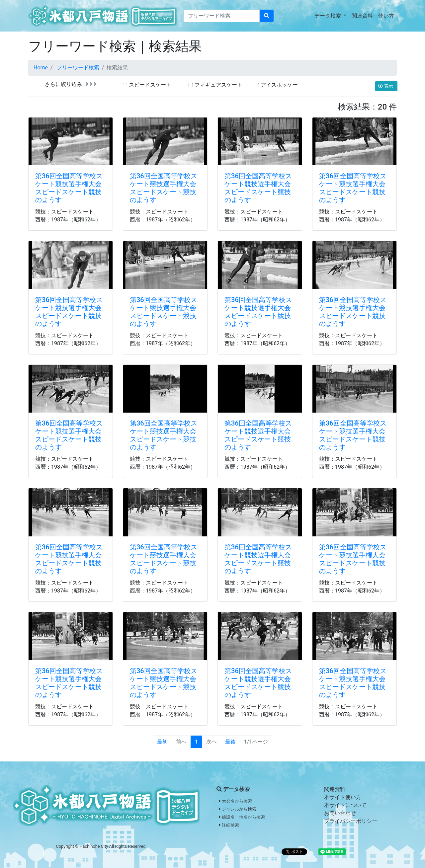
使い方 (386, 16)
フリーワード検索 (78, 68)
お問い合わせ (340, 813)
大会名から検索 (236, 801)
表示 (386, 86)
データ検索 (328, 16)
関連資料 (362, 16)
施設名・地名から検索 (242, 817)
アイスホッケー (279, 85)
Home (41, 68)
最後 (230, 742)
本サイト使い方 (343, 797)
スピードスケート (150, 85)
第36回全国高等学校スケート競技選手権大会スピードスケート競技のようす (69, 188)
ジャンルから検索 (238, 809)
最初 (162, 742)
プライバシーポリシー (351, 821)
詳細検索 (229, 825)
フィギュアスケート (218, 85)
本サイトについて (345, 805)
